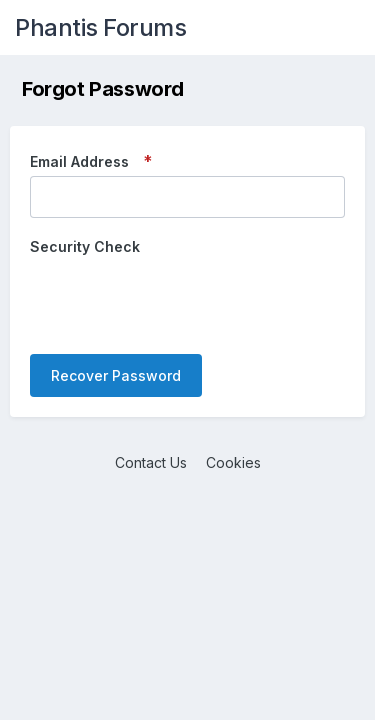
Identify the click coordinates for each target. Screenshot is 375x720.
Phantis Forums (100, 27)
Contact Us (151, 462)
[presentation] (182, 300)
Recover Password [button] (116, 375)
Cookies (233, 462)
